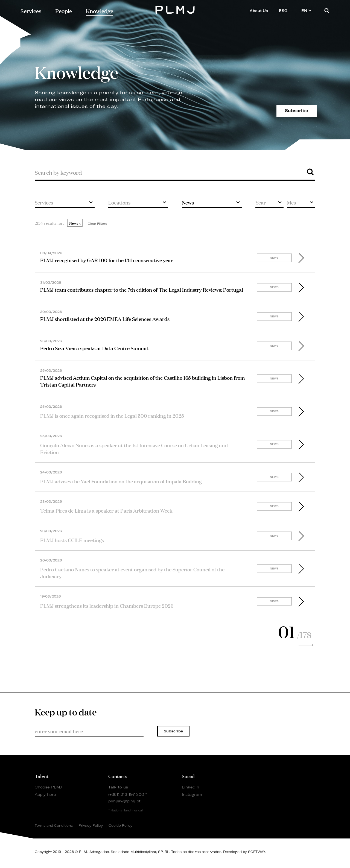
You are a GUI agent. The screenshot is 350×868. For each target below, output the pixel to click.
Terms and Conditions (54, 826)
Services (31, 11)
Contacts (118, 776)
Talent (42, 776)
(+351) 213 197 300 (126, 794)
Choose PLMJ (48, 787)
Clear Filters (97, 224)
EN (306, 11)
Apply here (45, 794)
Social (188, 776)
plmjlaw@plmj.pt (124, 801)
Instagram (192, 794)
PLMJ (175, 9)
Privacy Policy (91, 826)
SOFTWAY (257, 852)
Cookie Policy (120, 826)
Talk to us (118, 787)
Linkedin (190, 787)
